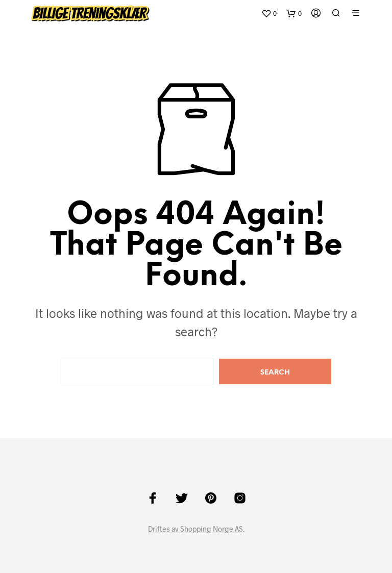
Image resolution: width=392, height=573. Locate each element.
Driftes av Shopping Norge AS (195, 529)
